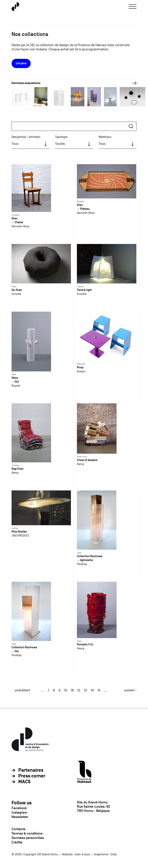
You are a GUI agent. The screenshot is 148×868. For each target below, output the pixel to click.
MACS (24, 782)
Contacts (18, 829)
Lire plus (21, 63)
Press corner (32, 776)
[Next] (132, 83)
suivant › (130, 690)
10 (66, 690)
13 (85, 690)
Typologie (61, 137)
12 (79, 690)
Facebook (19, 808)
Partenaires (31, 770)
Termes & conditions (27, 833)
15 (99, 690)
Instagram (19, 812)
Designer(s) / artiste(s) (26, 137)
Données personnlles (28, 838)
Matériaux (105, 137)
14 (92, 690)
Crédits (17, 842)
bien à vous (82, 854)
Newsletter (20, 817)
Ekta (114, 854)
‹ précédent (22, 690)
